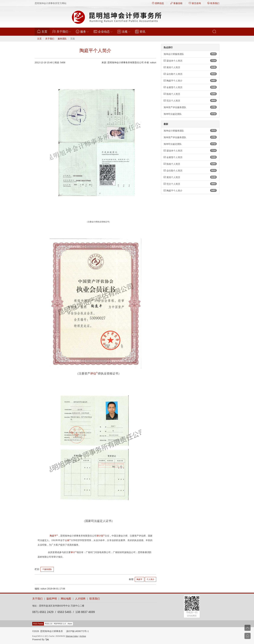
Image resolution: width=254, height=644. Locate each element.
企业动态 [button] (103, 31)
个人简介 (150, 579)
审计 (74, 552)
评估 (94, 374)
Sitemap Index (72, 636)
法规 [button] (124, 31)
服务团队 (62, 39)
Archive (83, 636)
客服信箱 (176, 3)
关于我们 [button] (62, 31)
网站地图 (66, 599)
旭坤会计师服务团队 (190, 54)
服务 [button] (82, 31)
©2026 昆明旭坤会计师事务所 (48, 631)
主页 (43, 31)
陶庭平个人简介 (190, 81)
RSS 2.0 (49, 624)
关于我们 (50, 39)
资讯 (140, 31)
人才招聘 (80, 599)
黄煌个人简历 (190, 67)
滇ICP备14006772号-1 (77, 631)
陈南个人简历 (190, 94)
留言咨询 (195, 3)
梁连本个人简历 (190, 61)
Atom (70, 624)
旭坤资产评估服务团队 (190, 107)
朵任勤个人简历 (190, 74)
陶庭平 (54, 536)
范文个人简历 (190, 100)
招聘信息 (158, 3)
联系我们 (213, 3)
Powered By (41, 639)
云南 (68, 540)
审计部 (101, 536)
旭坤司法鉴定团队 (190, 114)
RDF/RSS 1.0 (60, 624)
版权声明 (52, 599)
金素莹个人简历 (190, 87)
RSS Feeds (38, 624)
